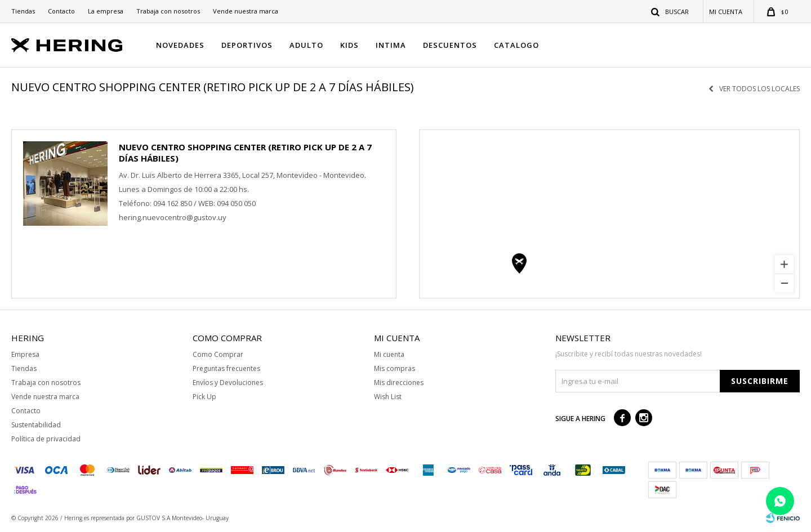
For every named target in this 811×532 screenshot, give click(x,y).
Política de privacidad (46, 439)
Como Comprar (218, 354)
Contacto (61, 11)
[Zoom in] (784, 264)
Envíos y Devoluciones (228, 383)
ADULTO (306, 45)
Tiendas (23, 11)
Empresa (25, 354)
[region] (609, 214)
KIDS (349, 45)
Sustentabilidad (36, 425)
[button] (670, 11)
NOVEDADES (180, 45)
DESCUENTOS (450, 45)
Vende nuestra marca (246, 11)
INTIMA (391, 45)
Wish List (388, 397)
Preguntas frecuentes (226, 368)
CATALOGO (516, 45)
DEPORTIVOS (247, 45)
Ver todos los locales (759, 89)
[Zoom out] (784, 283)
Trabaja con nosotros (168, 11)
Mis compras (395, 368)
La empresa (106, 11)
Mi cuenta (389, 354)
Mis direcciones (399, 383)
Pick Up (204, 397)
